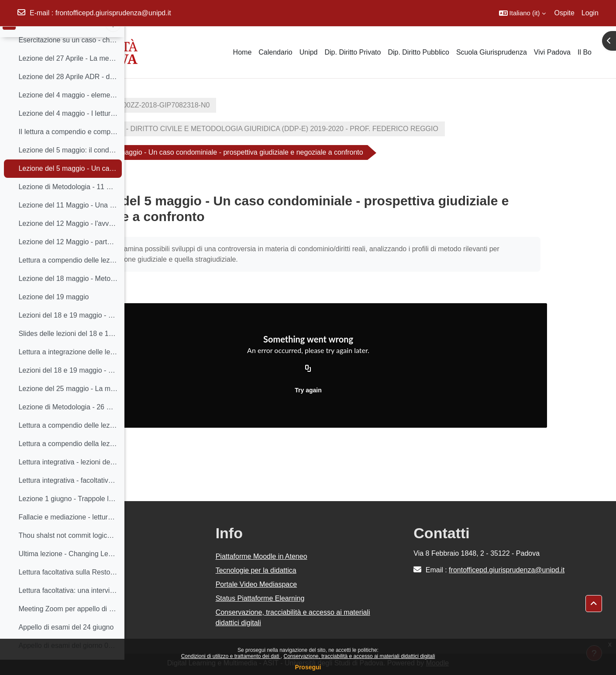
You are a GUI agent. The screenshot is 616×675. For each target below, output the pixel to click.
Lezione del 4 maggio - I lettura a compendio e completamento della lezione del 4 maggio (68, 128)
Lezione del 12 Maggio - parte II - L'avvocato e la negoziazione (68, 257)
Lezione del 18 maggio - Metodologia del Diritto (68, 293)
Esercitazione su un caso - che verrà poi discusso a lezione (68, 55)
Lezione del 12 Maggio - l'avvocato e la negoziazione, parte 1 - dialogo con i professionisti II (68, 238)
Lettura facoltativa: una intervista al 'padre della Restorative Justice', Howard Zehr (68, 605)
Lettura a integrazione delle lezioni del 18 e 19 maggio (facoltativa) (68, 367)
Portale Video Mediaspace (339, 584)
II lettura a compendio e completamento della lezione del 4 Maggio (68, 147)
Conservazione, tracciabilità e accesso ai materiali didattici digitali (359, 656)
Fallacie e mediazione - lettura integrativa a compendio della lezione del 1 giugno (68, 532)
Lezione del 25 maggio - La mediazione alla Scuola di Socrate (68, 403)
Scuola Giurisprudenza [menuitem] (492, 52)
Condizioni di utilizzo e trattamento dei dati (231, 656)
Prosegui (308, 667)
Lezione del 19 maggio (53, 312)
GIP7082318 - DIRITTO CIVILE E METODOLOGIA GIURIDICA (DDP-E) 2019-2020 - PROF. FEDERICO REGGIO (327, 129)
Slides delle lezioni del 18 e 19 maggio (68, 348)
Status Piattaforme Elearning (343, 598)
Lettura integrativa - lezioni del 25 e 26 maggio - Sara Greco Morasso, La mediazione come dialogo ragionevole (68, 477)
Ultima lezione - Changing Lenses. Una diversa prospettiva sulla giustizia (68, 569)
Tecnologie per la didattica (339, 570)
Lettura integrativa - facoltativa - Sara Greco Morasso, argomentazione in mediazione (68, 495)
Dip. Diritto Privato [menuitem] (353, 52)
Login (590, 13)
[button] (522, 13)
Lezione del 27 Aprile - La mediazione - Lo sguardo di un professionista (68, 73)
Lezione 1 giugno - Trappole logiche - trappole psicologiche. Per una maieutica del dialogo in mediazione (68, 514)
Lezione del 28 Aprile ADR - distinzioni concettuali (68, 92)
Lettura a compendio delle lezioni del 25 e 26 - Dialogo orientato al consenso (68, 440)
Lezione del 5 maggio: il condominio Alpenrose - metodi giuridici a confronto (68, 165)
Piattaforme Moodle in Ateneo (344, 556)
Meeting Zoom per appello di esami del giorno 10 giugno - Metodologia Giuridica (68, 624)
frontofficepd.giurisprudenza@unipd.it (113, 13)
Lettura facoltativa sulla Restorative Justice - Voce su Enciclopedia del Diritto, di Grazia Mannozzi (68, 587)
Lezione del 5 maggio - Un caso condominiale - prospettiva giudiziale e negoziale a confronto (68, 183)
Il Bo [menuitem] (585, 52)
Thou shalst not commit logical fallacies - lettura (68, 550)
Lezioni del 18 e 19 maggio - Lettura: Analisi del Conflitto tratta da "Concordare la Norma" (68, 330)
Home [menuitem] (243, 52)
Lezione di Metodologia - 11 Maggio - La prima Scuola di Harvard (68, 202)
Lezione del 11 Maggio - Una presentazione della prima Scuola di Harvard (68, 220)
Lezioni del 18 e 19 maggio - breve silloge (68, 385)
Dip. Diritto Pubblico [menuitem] (418, 52)
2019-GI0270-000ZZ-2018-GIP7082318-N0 (208, 105)
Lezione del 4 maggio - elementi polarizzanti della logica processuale (68, 110)
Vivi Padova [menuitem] (552, 52)
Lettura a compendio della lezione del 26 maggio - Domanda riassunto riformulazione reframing (68, 459)
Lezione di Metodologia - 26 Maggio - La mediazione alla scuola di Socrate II (68, 422)
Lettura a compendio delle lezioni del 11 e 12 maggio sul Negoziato (68, 275)
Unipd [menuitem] (309, 52)
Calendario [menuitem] (275, 52)
